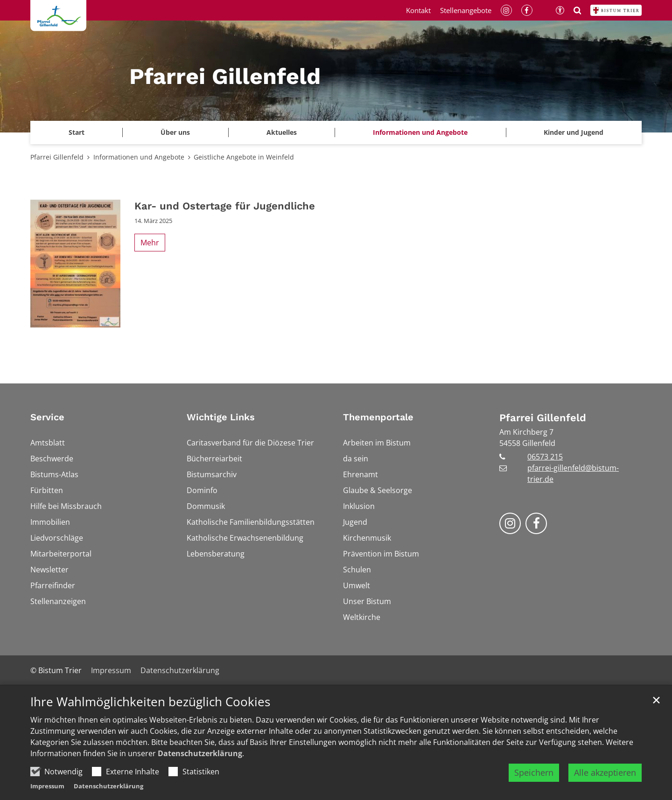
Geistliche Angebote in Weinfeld (244, 157)
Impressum (47, 786)
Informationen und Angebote (139, 157)
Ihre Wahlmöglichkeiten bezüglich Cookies (150, 702)
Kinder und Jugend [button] (574, 132)
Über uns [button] (175, 132)
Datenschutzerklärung (200, 754)
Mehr (150, 243)
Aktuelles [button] (282, 132)
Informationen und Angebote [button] (420, 132)
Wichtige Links (221, 417)
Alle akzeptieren (605, 773)
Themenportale (378, 417)
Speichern (534, 773)
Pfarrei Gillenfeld (57, 157)
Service (47, 417)
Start (77, 132)
